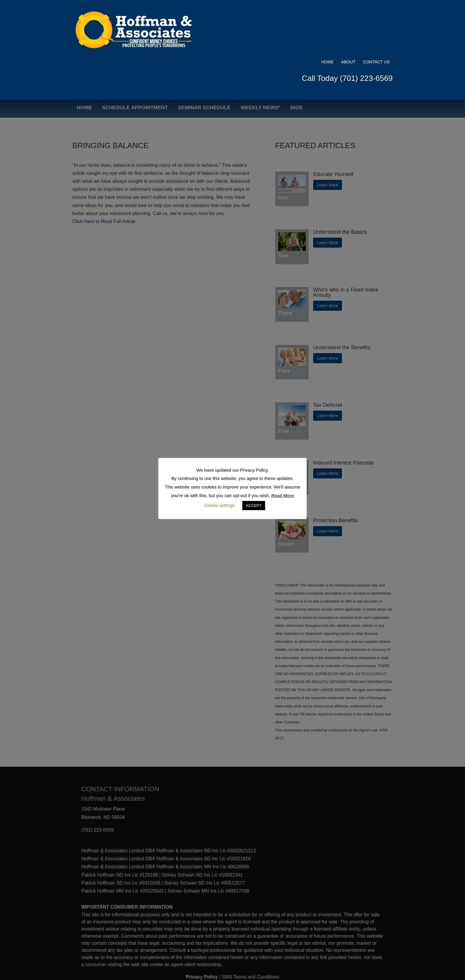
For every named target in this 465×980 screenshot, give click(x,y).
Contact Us (376, 12)
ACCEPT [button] (254, 506)
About (348, 12)
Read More (283, 495)
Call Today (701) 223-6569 (347, 29)
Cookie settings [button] (220, 505)
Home (327, 12)
